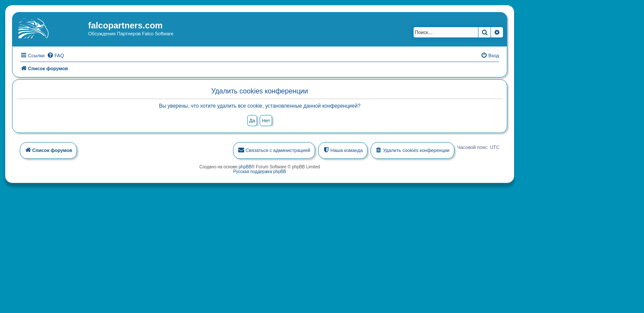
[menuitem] (55, 55)
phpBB (245, 166)
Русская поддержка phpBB (259, 171)
